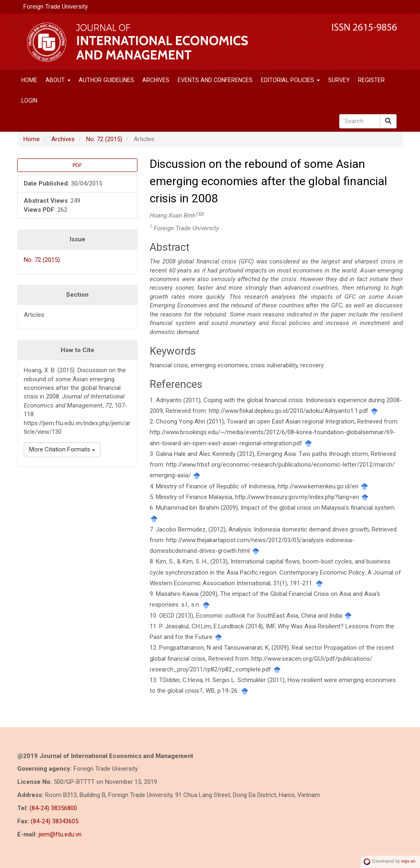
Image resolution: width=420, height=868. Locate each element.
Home (29, 80)
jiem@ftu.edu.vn (60, 834)
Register (371, 80)
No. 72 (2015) (104, 139)
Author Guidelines (106, 80)
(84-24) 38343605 (55, 821)
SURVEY (339, 80)
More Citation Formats (62, 449)
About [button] (58, 80)
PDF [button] (77, 165)
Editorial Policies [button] (290, 80)
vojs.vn (408, 862)
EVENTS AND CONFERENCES (215, 80)
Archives (156, 80)
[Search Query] (360, 121)
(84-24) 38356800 (53, 808)
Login (29, 101)
